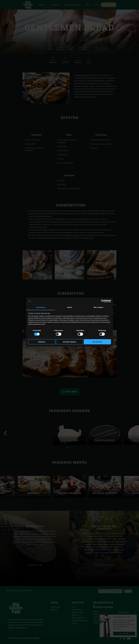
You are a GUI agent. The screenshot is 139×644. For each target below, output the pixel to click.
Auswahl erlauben (69, 342)
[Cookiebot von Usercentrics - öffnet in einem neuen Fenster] (102, 301)
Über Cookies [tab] (98, 307)
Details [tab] (70, 307)
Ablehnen (42, 342)
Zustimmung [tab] (41, 307)
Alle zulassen (97, 342)
